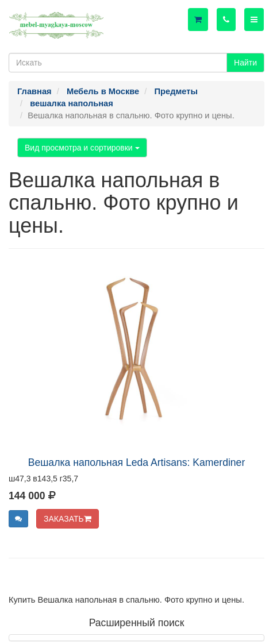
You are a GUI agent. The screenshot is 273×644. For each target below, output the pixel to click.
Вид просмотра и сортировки (82, 148)
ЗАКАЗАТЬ (68, 519)
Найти (245, 63)
